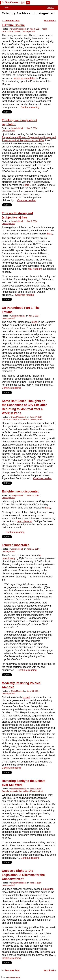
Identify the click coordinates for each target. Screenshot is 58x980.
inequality (14, 791)
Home (6, 7)
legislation (48, 889)
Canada (5, 791)
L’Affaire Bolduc (13, 25)
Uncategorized (28, 31)
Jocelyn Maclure (18, 316)
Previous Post (11, 21)
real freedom (35, 269)
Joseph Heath (17, 128)
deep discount (25, 521)
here (27, 185)
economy (13, 419)
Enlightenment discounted (21, 491)
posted (26, 697)
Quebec (17, 31)
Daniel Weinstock (19, 29)
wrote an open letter (25, 78)
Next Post (50, 21)
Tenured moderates (16, 545)
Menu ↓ (51, 7)
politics (10, 31)
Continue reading (30, 107)
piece (34, 322)
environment (23, 419)
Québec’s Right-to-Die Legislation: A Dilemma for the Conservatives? (23, 875)
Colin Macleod (17, 691)
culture (5, 419)
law (21, 791)
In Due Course (14, 977)
